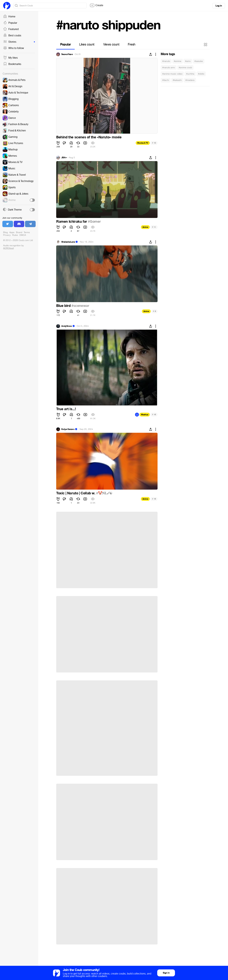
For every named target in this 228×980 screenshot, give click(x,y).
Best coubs (12, 36)
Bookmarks (12, 64)
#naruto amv (169, 68)
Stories (19, 42)
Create (96, 5)
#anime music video (172, 74)
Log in (219, 6)
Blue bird (64, 306)
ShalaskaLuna (68, 242)
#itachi (166, 80)
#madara (190, 80)
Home (9, 17)
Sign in (166, 973)
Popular (10, 23)
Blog (5, 232)
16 (154, 415)
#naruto (166, 61)
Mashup (145, 415)
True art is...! (66, 409)
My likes (10, 58)
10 (154, 143)
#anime (178, 61)
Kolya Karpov (68, 429)
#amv (188, 61)
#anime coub (185, 68)
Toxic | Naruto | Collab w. (76, 493)
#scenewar (80, 306)
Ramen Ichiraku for (72, 222)
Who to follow (14, 48)
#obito (201, 74)
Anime (145, 227)
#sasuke (199, 61)
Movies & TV (143, 143)
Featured (11, 29)
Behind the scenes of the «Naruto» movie (89, 137)
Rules (15, 235)
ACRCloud (8, 248)
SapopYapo (67, 54)
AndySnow (67, 326)
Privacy (7, 235)
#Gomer (94, 222)
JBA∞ (64, 158)
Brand (19, 232)
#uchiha (190, 74)
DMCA (23, 235)
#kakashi (177, 80)
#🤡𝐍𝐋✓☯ (104, 493)
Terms (27, 232)
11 (154, 227)
